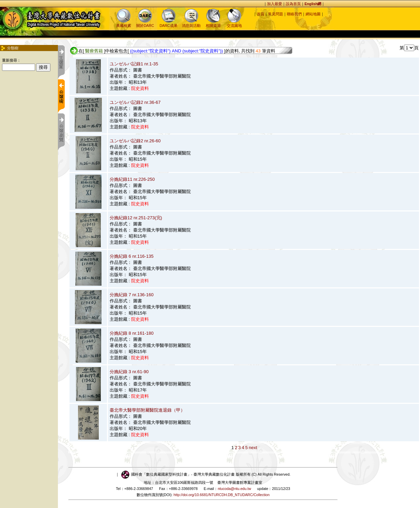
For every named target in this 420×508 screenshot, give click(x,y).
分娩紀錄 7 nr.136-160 (132, 295)
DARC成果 (168, 23)
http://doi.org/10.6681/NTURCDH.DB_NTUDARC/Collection (222, 495)
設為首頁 (293, 4)
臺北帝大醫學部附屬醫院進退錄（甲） (147, 410)
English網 (313, 4)
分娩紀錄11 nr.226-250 (132, 179)
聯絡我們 (294, 14)
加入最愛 (275, 4)
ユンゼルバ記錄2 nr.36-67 (135, 102)
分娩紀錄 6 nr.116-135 (132, 256)
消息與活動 (191, 23)
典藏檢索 (124, 23)
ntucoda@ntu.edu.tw (234, 489)
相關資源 (213, 23)
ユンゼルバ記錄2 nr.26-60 (135, 141)
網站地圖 (313, 14)
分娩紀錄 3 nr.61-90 (129, 372)
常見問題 (276, 14)
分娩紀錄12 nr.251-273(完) (136, 218)
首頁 (261, 14)
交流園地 (234, 23)
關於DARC (145, 23)
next (253, 448)
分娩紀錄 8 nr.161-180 (132, 333)
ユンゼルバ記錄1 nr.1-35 (134, 64)
